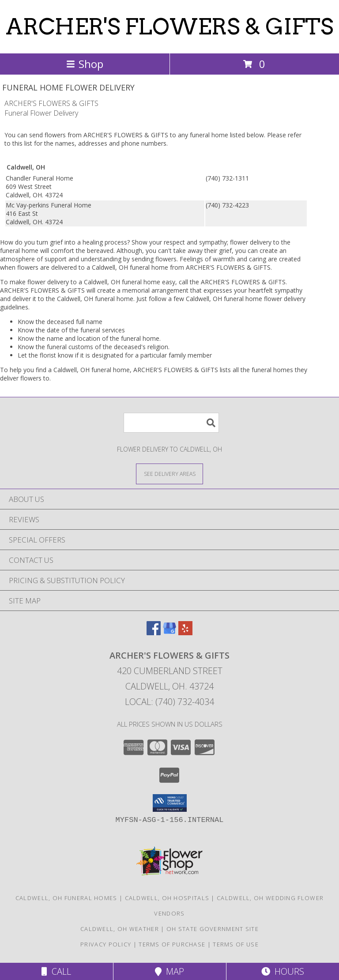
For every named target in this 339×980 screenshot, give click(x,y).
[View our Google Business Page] (169, 632)
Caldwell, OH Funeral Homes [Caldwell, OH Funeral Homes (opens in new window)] (66, 898)
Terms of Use (236, 944)
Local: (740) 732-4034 (169, 702)
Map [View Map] (169, 971)
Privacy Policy (106, 944)
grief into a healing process (89, 242)
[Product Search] (171, 423)
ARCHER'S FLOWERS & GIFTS (169, 26)
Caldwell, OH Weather (120, 929)
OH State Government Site (213, 929)
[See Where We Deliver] (169, 473)
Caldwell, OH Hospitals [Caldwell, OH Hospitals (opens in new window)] (167, 898)
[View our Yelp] (185, 632)
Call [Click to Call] (56, 971)
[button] (170, 803)
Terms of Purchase (172, 944)
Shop (85, 64)
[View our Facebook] (154, 632)
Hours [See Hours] (283, 971)
